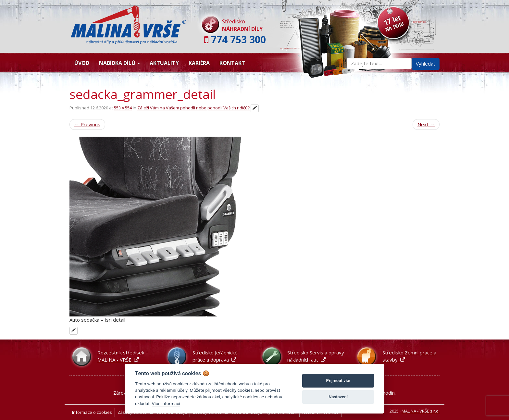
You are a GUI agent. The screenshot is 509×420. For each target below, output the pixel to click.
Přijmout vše (338, 381)
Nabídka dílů (119, 63)
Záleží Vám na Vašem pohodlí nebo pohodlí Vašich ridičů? (193, 108)
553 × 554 (123, 108)
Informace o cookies (92, 412)
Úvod (82, 63)
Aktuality (164, 63)
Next (426, 124)
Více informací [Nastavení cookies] (166, 403)
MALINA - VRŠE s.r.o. (421, 411)
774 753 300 (238, 39)
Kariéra (199, 63)
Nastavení (338, 397)
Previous (87, 124)
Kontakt (232, 63)
